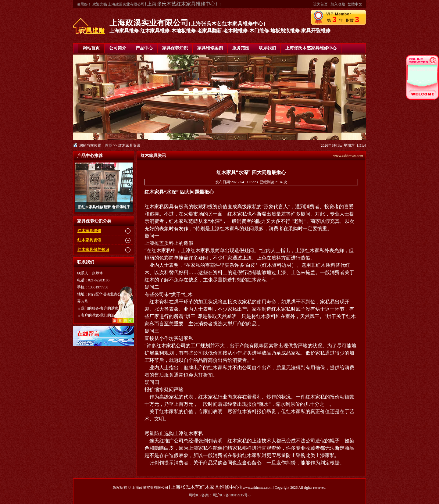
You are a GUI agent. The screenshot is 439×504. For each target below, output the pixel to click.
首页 (109, 145)
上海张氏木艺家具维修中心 (311, 48)
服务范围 (241, 48)
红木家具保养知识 (93, 250)
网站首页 (91, 48)
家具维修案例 (210, 48)
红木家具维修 (89, 231)
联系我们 (267, 48)
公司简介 (118, 48)
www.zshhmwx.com (348, 156)
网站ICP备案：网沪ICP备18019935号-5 (219, 495)
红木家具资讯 (89, 240)
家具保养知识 (175, 48)
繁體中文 (355, 4)
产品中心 (144, 48)
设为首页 (320, 4)
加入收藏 (338, 4)
